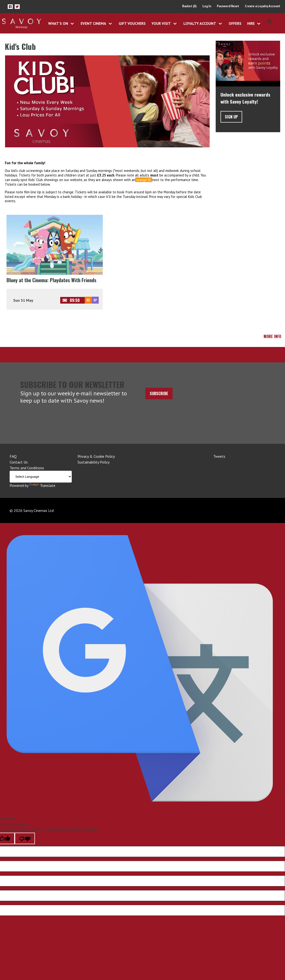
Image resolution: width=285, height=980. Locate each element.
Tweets (219, 456)
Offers (235, 23)
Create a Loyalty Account (262, 6)
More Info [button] (272, 336)
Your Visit (161, 23)
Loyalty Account (200, 23)
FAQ (13, 456)
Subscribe (159, 393)
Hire (251, 23)
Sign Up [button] (231, 117)
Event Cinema (93, 23)
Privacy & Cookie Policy (96, 456)
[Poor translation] (25, 838)
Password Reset (228, 6)
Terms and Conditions (27, 468)
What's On (58, 23)
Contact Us (19, 462)
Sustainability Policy (94, 462)
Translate (42, 485)
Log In (207, 6)
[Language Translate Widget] (41, 477)
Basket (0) (189, 6)
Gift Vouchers (132, 23)
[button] (10, 7)
